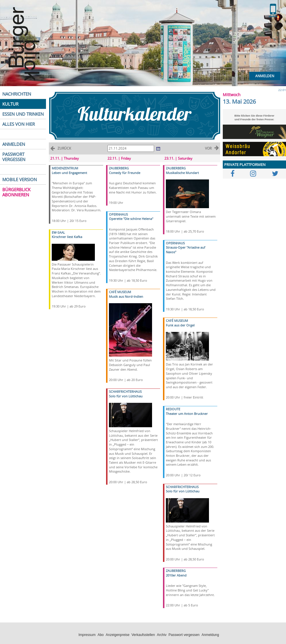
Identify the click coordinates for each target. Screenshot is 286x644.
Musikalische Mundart (182, 173)
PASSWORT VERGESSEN (14, 157)
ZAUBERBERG (119, 168)
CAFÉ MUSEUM (120, 292)
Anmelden (265, 76)
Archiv (162, 635)
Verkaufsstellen (143, 635)
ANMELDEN (14, 144)
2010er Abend (176, 575)
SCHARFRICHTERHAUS (125, 391)
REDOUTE (173, 409)
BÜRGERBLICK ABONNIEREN (16, 192)
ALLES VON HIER (19, 124)
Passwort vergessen (184, 635)
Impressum (87, 635)
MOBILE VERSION (20, 179)
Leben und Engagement (69, 173)
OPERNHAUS (118, 214)
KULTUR (10, 104)
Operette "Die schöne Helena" (131, 219)
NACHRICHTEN (17, 94)
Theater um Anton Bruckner (187, 414)
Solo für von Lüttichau (126, 396)
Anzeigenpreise (118, 635)
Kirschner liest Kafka (67, 237)
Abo (100, 635)
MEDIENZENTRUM (65, 168)
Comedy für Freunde (125, 173)
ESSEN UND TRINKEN (23, 114)
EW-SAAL (58, 232)
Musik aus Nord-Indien (126, 296)
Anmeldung (210, 635)
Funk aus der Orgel (180, 325)
